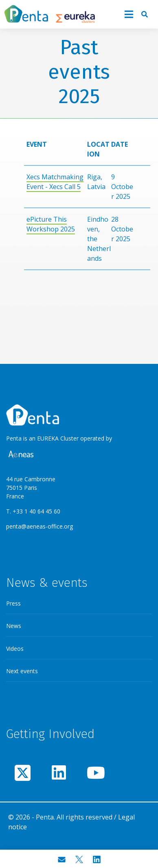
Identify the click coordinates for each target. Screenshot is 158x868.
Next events (22, 671)
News (14, 626)
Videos (15, 649)
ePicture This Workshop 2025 (51, 224)
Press (13, 603)
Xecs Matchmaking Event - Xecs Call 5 (55, 182)
